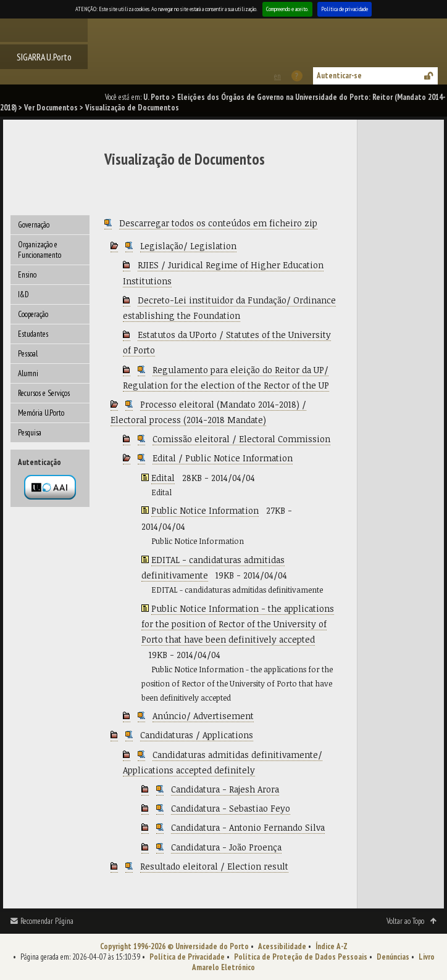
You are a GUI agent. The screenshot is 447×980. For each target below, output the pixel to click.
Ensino (27, 275)
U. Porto (157, 97)
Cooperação (33, 314)
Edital (163, 478)
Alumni (28, 373)
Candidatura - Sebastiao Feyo (231, 808)
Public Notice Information (205, 510)
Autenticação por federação (50, 487)
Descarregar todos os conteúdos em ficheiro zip (218, 223)
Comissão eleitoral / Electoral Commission (241, 439)
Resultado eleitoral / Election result (214, 866)
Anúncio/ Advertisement (203, 716)
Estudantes (33, 334)
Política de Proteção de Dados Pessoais (301, 957)
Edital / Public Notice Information (223, 458)
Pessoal (28, 354)
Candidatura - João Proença (226, 847)
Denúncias (393, 957)
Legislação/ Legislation (188, 246)
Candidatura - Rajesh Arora (225, 789)
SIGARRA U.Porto (44, 57)
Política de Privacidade (187, 957)
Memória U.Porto (41, 413)
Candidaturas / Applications (197, 735)
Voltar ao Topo (405, 921)
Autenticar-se (339, 76)
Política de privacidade (345, 9)
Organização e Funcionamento (40, 250)
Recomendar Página (47, 921)
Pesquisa (30, 433)
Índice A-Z (332, 946)
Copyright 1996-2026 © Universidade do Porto (174, 946)
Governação (34, 225)
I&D (23, 294)
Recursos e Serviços (44, 393)
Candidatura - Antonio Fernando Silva (248, 827)
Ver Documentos (51, 108)
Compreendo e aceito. (287, 9)
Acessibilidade (282, 946)
